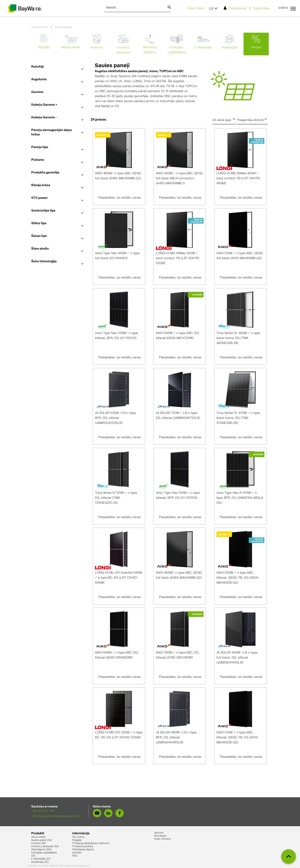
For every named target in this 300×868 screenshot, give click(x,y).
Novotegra (160, 836)
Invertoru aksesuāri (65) (45, 847)
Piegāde (77, 840)
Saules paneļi (63, 27)
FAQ (75, 856)
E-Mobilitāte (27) (41, 859)
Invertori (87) (39, 843)
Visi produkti (38, 837)
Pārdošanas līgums (83, 850)
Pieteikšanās (235, 8)
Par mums (78, 837)
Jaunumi (159, 833)
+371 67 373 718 (43, 811)
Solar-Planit (196, 9)
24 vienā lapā (224, 119)
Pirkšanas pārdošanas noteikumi (91, 843)
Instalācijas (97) (40, 862)
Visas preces (40, 27)
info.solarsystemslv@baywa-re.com (56, 816)
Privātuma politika (83, 847)
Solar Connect (162, 839)
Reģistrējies (262, 9)
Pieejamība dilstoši (252, 119)
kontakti (77, 853)
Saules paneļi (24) (41, 840)
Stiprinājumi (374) (41, 850)
